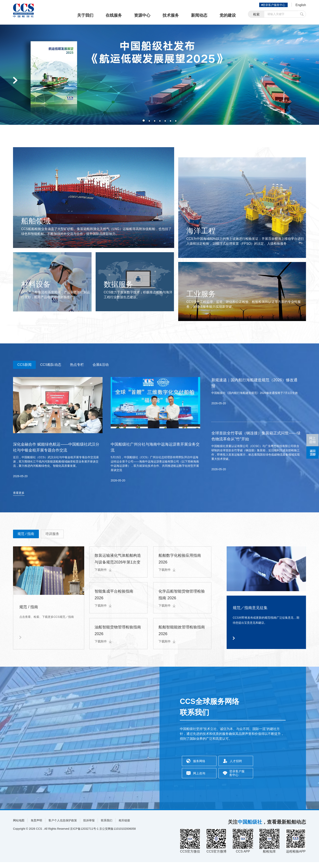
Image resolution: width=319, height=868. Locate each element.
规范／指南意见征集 (255, 613)
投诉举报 (89, 826)
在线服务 (114, 15)
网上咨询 (199, 779)
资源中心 (142, 15)
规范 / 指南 (28, 539)
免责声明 (36, 826)
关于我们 (85, 15)
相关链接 (124, 826)
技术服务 (171, 15)
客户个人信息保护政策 (63, 826)
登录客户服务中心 (272, 5)
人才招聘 (236, 767)
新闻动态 (199, 15)
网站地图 (19, 826)
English (300, 5)
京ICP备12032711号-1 (84, 835)
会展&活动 (116, 365)
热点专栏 (88, 365)
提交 (302, 15)
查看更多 (19, 497)
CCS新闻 (27, 365)
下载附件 (103, 576)
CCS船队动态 (58, 365)
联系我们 (107, 826)
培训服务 (59, 539)
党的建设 (228, 15)
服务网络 (199, 767)
